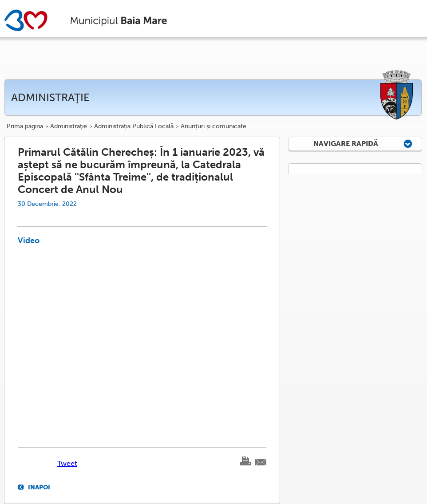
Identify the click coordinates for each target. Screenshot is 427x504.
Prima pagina (25, 126)
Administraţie (69, 126)
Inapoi (39, 487)
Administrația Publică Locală (134, 126)
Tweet (67, 463)
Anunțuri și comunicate (213, 126)
